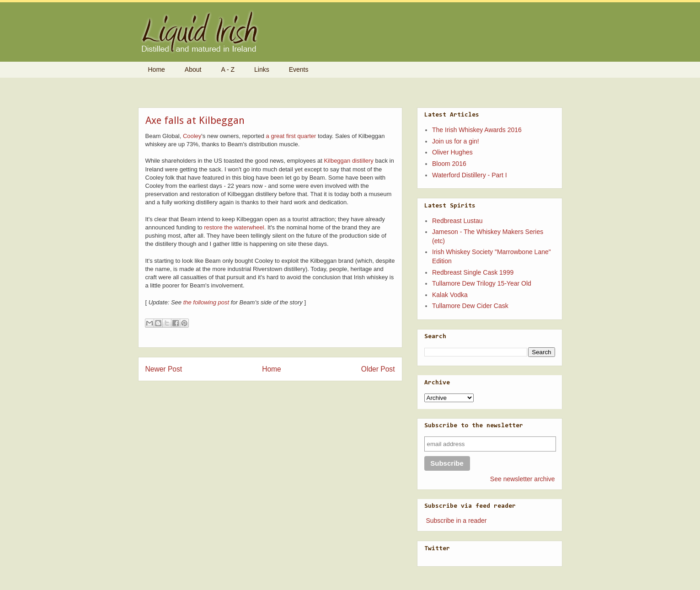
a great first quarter (291, 136)
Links (262, 69)
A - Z (228, 69)
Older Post (378, 369)
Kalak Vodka (450, 295)
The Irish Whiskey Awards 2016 (477, 130)
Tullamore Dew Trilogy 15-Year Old (482, 283)
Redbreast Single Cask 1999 (473, 272)
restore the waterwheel (234, 227)
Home (157, 69)
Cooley (192, 136)
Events (299, 69)
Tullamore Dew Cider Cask (470, 306)
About (193, 69)
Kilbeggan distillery (348, 161)
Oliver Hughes (452, 152)
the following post (206, 302)
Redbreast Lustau (457, 221)
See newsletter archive (523, 479)
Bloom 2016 (449, 164)
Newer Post (164, 369)
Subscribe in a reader (456, 521)
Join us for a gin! (456, 141)
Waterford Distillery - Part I (470, 175)
